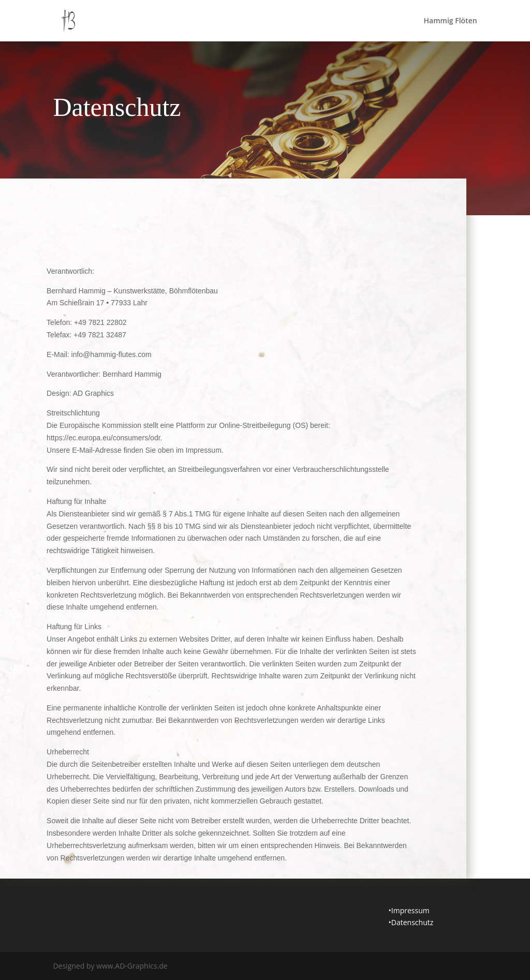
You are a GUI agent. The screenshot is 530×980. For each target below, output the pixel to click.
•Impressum (409, 910)
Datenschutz (412, 922)
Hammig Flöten (451, 21)
